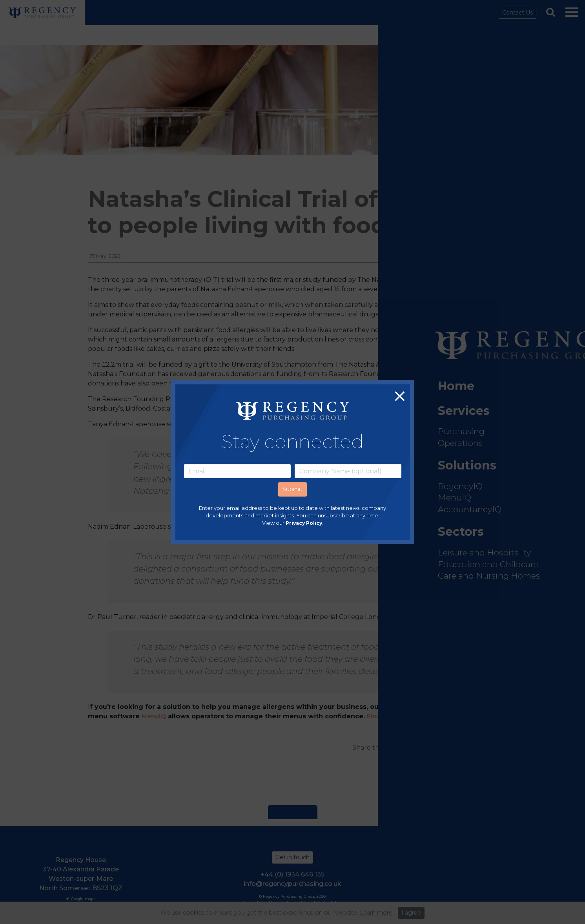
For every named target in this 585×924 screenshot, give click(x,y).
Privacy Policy (304, 523)
